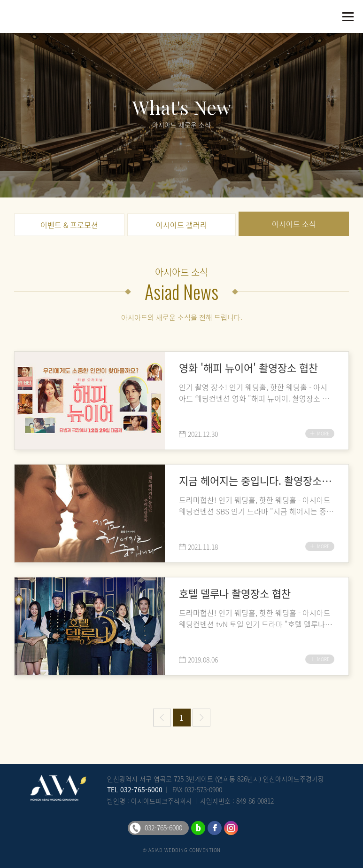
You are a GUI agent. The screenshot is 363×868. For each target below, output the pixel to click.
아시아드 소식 (294, 224)
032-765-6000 (141, 789)
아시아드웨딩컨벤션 (28, 16)
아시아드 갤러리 (181, 225)
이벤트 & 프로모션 (69, 225)
